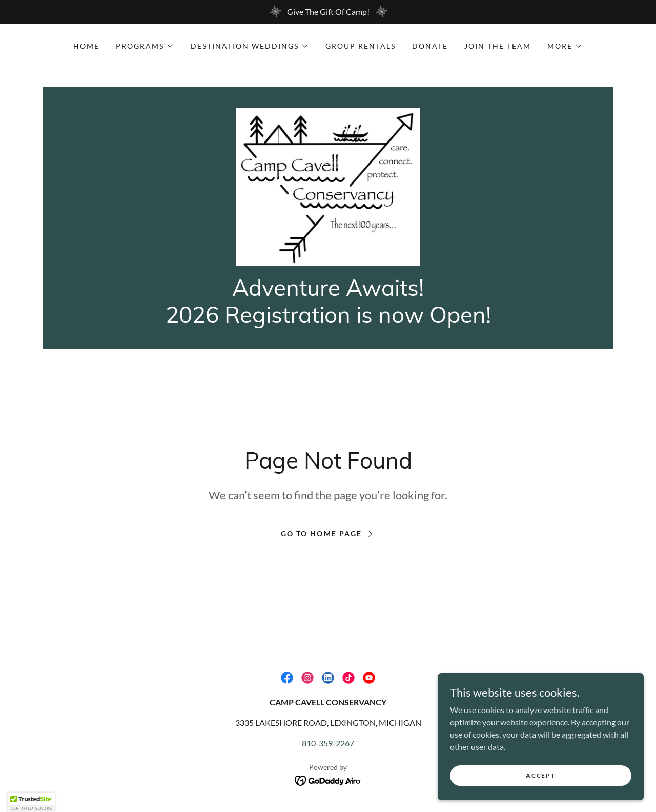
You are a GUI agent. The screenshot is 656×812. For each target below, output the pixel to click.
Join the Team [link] (498, 46)
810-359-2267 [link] (328, 749)
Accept (541, 775)
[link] (328, 188)
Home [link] (86, 46)
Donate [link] (430, 46)
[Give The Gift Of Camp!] (328, 12)
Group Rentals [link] (361, 46)
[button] (145, 46)
